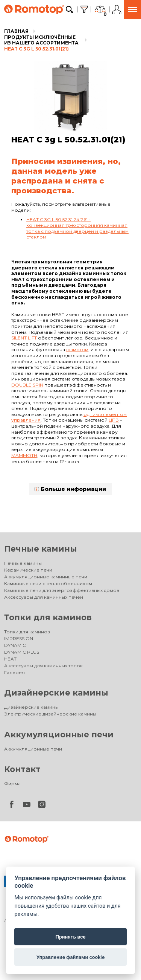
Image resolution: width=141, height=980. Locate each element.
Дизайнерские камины (56, 693)
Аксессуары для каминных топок (43, 666)
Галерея (14, 672)
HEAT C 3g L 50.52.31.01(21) (36, 49)
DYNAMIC (15, 645)
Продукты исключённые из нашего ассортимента (41, 40)
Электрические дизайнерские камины (50, 714)
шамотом (77, 349)
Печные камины (41, 549)
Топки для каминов (48, 617)
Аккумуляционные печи (59, 735)
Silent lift (24, 338)
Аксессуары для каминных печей (44, 597)
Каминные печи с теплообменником (48, 583)
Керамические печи (28, 570)
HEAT (10, 659)
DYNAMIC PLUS (22, 652)
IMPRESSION (19, 638)
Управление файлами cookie (70, 957)
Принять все (70, 937)
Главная (16, 31)
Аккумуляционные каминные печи (46, 577)
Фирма (12, 784)
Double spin (27, 385)
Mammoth (24, 455)
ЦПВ (114, 420)
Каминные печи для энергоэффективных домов (62, 590)
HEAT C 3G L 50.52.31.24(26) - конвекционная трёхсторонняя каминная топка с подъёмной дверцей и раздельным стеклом (77, 228)
